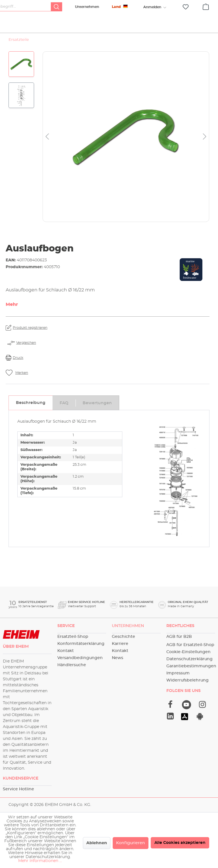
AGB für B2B (179, 637)
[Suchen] (56, 7)
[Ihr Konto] (152, 7)
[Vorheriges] (47, 144)
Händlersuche (72, 665)
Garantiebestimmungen (191, 666)
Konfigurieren (131, 843)
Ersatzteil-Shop (73, 637)
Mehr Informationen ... (40, 861)
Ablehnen (97, 843)
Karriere (120, 644)
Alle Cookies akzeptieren (180, 843)
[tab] (31, 410)
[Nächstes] (205, 144)
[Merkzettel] (186, 7)
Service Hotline (18, 789)
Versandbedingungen (80, 658)
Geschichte (123, 637)
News (118, 658)
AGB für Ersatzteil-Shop (190, 645)
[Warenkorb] (206, 6)
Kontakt (66, 651)
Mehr (12, 312)
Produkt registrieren (30, 335)
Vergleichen (26, 350)
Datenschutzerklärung (189, 659)
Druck (18, 365)
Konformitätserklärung (81, 644)
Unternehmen (87, 7)
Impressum (178, 673)
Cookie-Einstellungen (188, 652)
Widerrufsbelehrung (187, 680)
